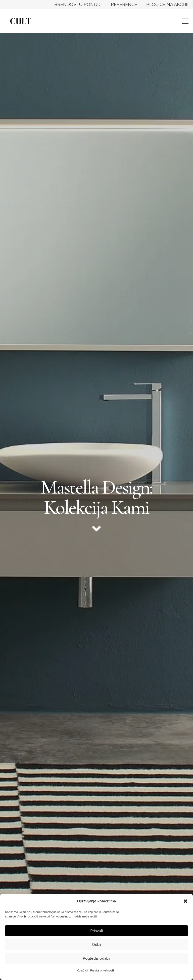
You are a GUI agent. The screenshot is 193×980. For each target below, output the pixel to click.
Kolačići (82, 970)
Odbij (96, 945)
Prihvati (97, 931)
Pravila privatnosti (102, 970)
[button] (185, 901)
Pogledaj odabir (97, 958)
